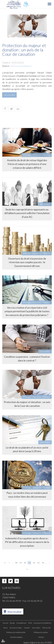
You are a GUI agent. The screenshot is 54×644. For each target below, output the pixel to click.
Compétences (21, 623)
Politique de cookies (41, 632)
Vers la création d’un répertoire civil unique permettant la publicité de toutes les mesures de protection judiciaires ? (27, 311)
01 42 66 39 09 (14, 601)
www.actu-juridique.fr (21, 66)
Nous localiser (15, 612)
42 (34, 563)
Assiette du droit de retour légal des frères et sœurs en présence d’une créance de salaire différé (27, 164)
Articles (41, 637)
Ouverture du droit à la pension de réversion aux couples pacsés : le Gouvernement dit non (27, 262)
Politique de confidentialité (16, 632)
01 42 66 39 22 (35, 601)
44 (43, 563)
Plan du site (47, 628)
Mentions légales (16, 637)
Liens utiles (36, 628)
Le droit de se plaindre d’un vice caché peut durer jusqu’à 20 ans (27, 449)
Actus (5, 628)
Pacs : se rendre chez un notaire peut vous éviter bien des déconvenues (27, 495)
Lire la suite (9, 95)
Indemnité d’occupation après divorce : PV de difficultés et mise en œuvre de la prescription (27, 542)
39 (21, 563)
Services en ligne (16, 628)
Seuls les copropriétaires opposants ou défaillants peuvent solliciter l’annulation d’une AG (27, 213)
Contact (27, 628)
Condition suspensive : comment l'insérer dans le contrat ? (27, 359)
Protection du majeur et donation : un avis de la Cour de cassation (27, 404)
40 (25, 563)
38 (16, 563)
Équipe (12, 623)
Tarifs (30, 623)
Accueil (6, 623)
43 (38, 563)
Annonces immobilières (42, 623)
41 (30, 563)
